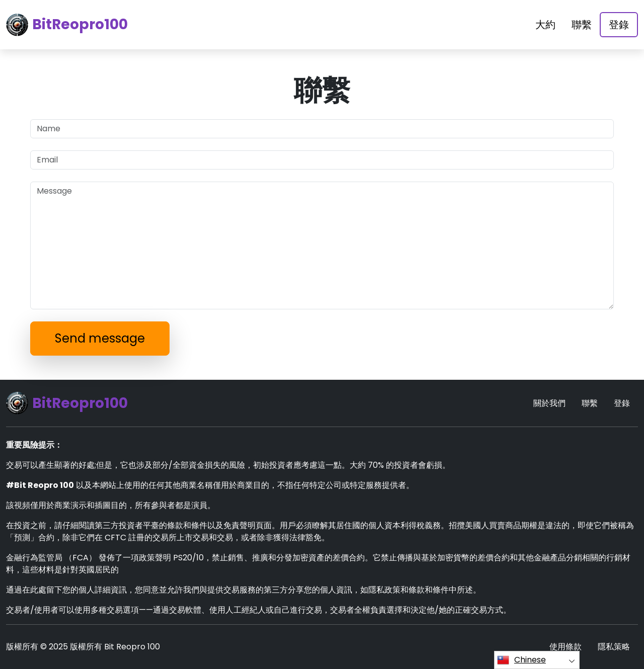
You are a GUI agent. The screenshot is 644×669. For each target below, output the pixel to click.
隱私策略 (614, 647)
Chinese (521, 660)
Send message (100, 338)
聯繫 (582, 25)
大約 (545, 25)
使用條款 (566, 647)
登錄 (619, 25)
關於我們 (549, 403)
